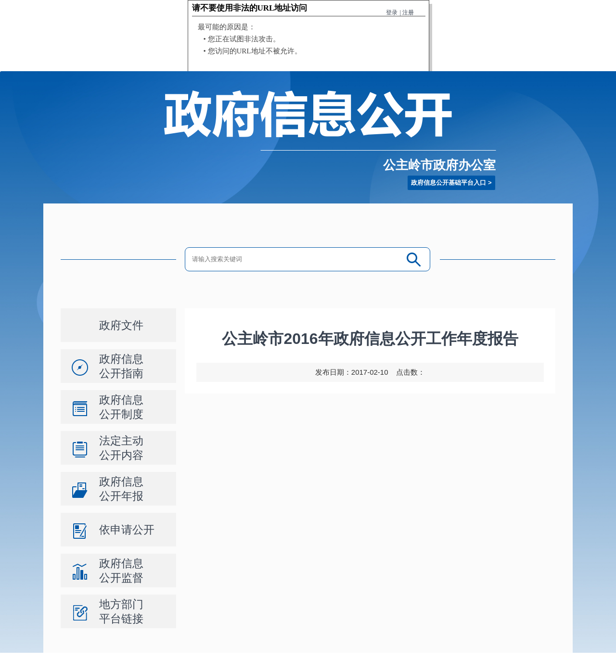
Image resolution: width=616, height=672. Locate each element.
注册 (408, 13)
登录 (392, 13)
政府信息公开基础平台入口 (449, 183)
